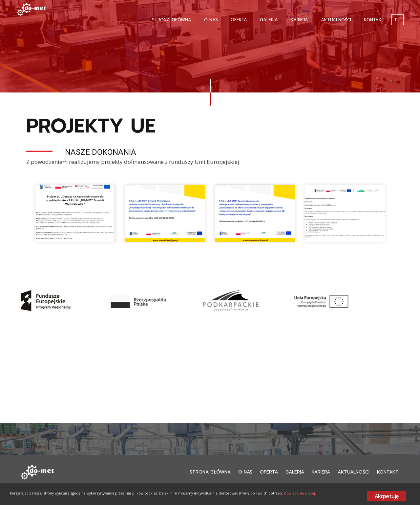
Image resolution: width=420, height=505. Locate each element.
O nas (211, 20)
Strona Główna (172, 20)
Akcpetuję (387, 496)
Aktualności (336, 20)
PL (398, 20)
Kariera (299, 20)
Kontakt (374, 20)
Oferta (239, 20)
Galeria (269, 20)
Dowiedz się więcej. (73, 501)
